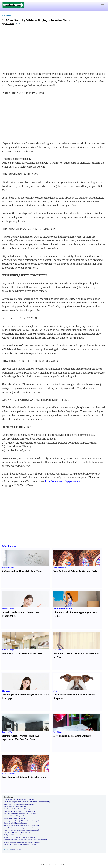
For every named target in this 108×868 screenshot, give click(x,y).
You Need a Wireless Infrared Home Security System (21, 825)
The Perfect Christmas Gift (13, 844)
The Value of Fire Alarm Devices (15, 806)
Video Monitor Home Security (14, 828)
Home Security (8, 568)
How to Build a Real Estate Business (72, 736)
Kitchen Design (8, 650)
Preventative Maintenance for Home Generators (20, 811)
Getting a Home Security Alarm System (17, 832)
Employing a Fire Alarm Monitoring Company (19, 804)
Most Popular (9, 546)
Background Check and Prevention (15, 835)
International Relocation (63, 609)
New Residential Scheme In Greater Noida (75, 571)
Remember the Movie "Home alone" (16, 840)
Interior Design (8, 609)
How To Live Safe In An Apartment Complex (19, 799)
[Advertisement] (27, 49)
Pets (55, 691)
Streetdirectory (50, 865)
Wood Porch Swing (63, 653)
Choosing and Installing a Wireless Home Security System (23, 821)
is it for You (29, 828)
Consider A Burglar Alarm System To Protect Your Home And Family (27, 802)
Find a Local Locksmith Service (14, 818)
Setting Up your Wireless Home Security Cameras (20, 837)
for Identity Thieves (29, 844)
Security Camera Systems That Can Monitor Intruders (22, 842)
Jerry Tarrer (9, 24)
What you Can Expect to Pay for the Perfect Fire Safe (22, 830)
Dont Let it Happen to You (38, 840)
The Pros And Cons (25, 739)
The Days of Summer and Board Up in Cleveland (20, 814)
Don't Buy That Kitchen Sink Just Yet (22, 653)
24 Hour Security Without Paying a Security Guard (37, 20)
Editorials (7, 15)
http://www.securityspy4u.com (63, 482)
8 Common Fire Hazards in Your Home (22, 571)
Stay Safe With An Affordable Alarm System (19, 809)
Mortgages (6, 691)
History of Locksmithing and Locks (16, 816)
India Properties (60, 568)
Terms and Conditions (61, 865)
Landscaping (58, 650)
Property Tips (8, 732)
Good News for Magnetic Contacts (15, 823)
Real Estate (58, 732)
